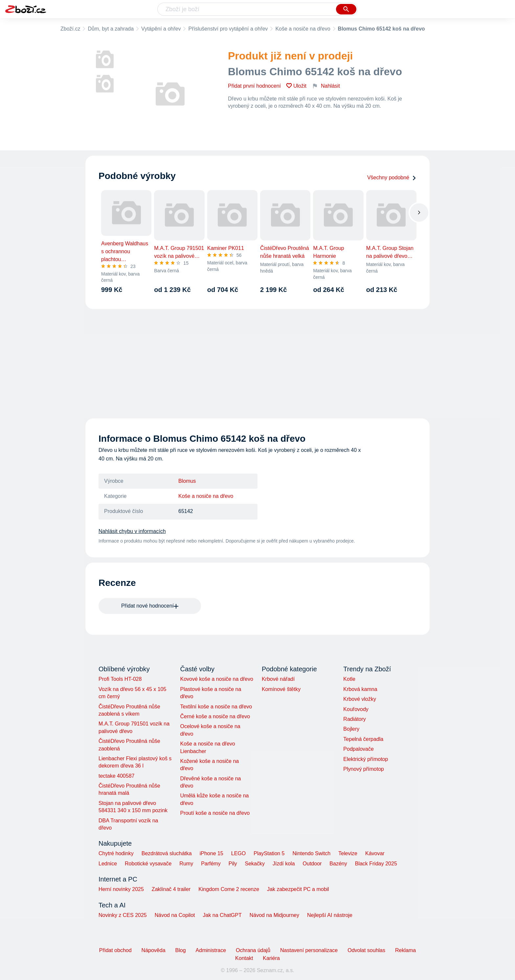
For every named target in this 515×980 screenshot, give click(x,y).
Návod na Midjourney (274, 915)
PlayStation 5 (269, 853)
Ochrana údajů (253, 950)
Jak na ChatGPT (222, 915)
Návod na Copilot (175, 915)
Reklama (405, 950)
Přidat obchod (115, 950)
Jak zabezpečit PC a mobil (298, 889)
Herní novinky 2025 (121, 889)
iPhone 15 (212, 853)
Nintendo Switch (312, 853)
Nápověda (154, 950)
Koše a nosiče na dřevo (303, 29)
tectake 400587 (116, 776)
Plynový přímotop (364, 769)
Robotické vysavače (148, 864)
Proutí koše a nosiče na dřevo (215, 813)
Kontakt (244, 958)
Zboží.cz (70, 29)
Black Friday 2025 (376, 864)
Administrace (211, 950)
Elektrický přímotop (366, 759)
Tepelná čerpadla (363, 739)
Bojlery (351, 729)
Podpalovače (358, 749)
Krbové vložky (360, 699)
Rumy (186, 864)
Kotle (349, 679)
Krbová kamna (360, 689)
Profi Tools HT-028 (120, 679)
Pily (233, 864)
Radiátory (354, 719)
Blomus (187, 481)
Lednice (108, 864)
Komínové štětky (281, 689)
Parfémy (211, 864)
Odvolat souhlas (366, 950)
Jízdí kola (284, 864)
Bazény (338, 864)
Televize (348, 853)
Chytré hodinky (116, 853)
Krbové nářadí (278, 679)
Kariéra (271, 958)
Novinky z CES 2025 (123, 915)
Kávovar (375, 853)
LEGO (238, 853)
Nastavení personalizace (309, 950)
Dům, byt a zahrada (111, 29)
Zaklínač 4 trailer (171, 889)
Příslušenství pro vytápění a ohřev (228, 29)
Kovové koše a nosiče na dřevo (216, 679)
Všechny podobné (392, 178)
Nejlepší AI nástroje (330, 915)
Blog (181, 950)
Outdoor (312, 864)
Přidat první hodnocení (254, 86)
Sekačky (255, 864)
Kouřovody (356, 709)
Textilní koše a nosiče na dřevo (216, 707)
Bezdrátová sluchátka (167, 853)
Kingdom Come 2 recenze (229, 889)
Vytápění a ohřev (161, 29)
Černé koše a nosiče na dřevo (215, 716)
